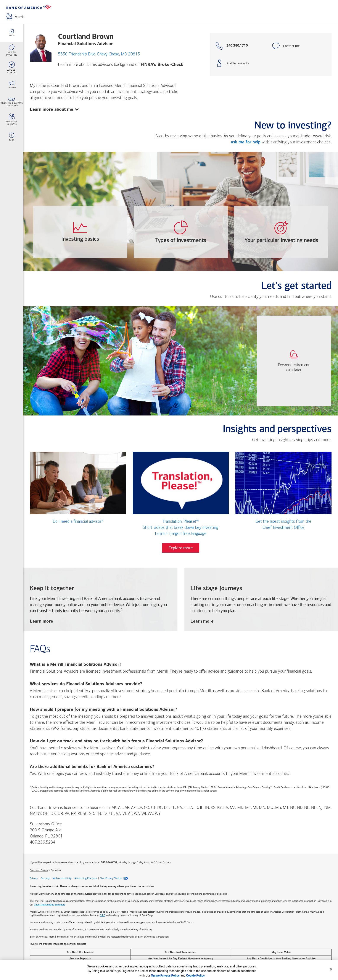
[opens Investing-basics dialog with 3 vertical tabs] (80, 232)
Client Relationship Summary (49, 905)
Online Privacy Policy (165, 975)
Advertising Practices (86, 878)
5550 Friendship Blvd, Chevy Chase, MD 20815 (99, 54)
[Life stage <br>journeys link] (12, 120)
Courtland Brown (39, 870)
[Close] (331, 969)
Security (45, 878)
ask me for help (246, 142)
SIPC (103, 915)
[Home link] (12, 33)
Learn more (41, 621)
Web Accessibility (62, 878)
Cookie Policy (195, 975)
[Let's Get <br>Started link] (12, 68)
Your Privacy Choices (111, 878)
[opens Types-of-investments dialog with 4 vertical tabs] (181, 232)
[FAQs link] (12, 137)
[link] (294, 361)
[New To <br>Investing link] (12, 50)
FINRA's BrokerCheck (162, 65)
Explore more (181, 548)
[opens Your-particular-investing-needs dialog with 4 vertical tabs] (281, 232)
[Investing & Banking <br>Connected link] (12, 102)
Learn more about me (54, 109)
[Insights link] (12, 85)
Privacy (34, 878)
